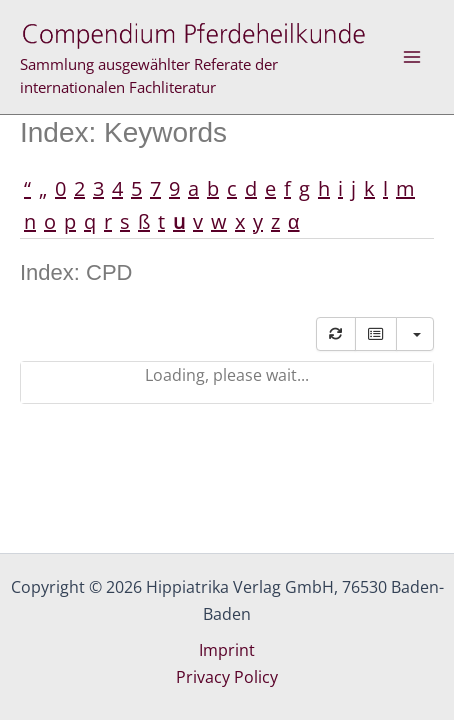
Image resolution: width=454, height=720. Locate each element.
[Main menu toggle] (412, 57)
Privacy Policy (227, 677)
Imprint (227, 650)
